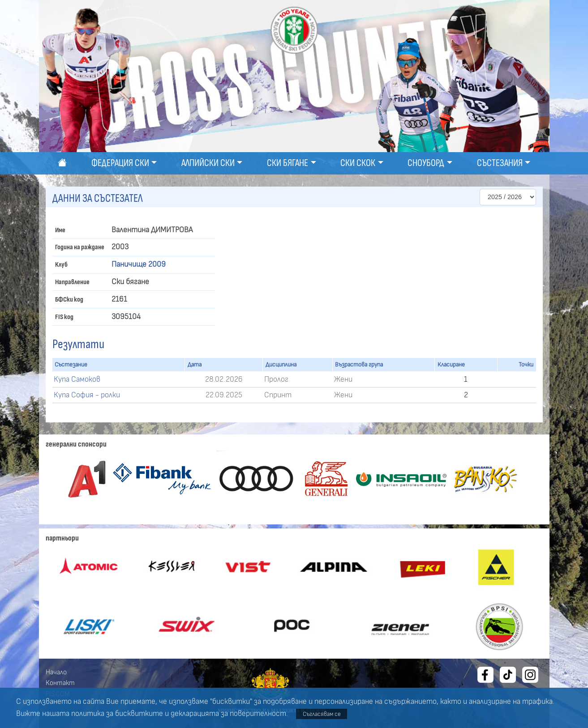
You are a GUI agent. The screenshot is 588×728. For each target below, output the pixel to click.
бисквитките (139, 714)
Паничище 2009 (139, 264)
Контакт (60, 683)
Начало (56, 672)
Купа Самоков (77, 379)
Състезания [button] (500, 163)
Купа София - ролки (87, 395)
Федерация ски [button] (120, 163)
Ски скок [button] (358, 163)
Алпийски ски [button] (208, 163)
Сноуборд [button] (426, 163)
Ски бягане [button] (288, 163)
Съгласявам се (322, 714)
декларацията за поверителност (228, 714)
